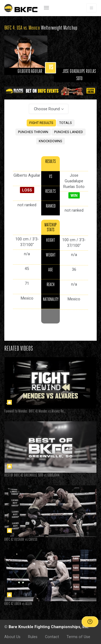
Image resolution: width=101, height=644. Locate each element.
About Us (12, 637)
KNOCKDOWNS (50, 141)
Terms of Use (78, 637)
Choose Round (47, 109)
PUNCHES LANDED (69, 132)
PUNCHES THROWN (33, 132)
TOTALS (66, 123)
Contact (52, 637)
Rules (33, 637)
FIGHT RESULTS (41, 123)
